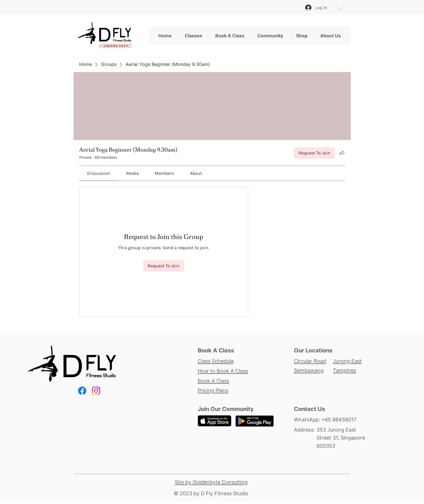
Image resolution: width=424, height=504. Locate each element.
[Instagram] (96, 391)
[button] (341, 7)
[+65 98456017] (344, 419)
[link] (99, 173)
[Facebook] (82, 391)
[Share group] (342, 153)
